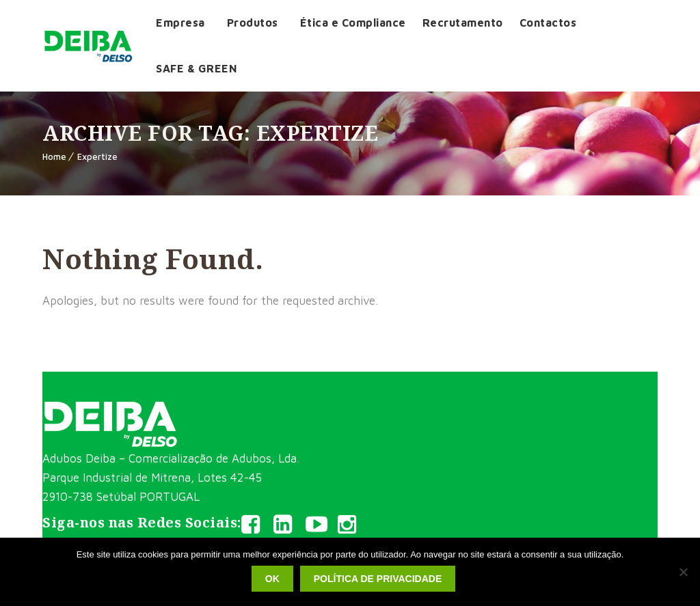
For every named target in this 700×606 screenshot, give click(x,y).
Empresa (180, 23)
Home (54, 156)
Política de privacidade (378, 579)
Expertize (97, 156)
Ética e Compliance (353, 23)
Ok (272, 579)
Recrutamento (463, 23)
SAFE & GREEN (197, 68)
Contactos (548, 23)
